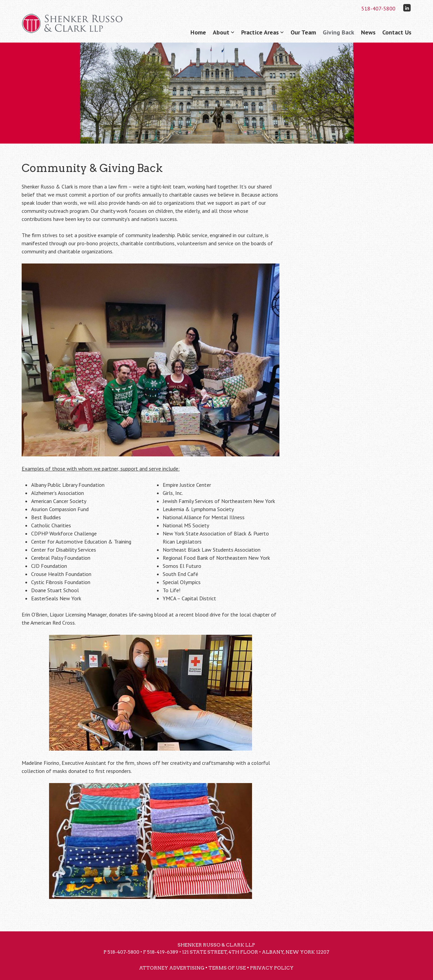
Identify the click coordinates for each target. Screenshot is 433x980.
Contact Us (397, 32)
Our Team (303, 32)
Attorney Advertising (172, 968)
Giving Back (338, 32)
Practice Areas (260, 32)
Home (198, 32)
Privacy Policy (272, 968)
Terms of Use (227, 968)
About (221, 32)
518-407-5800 (378, 8)
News (368, 32)
